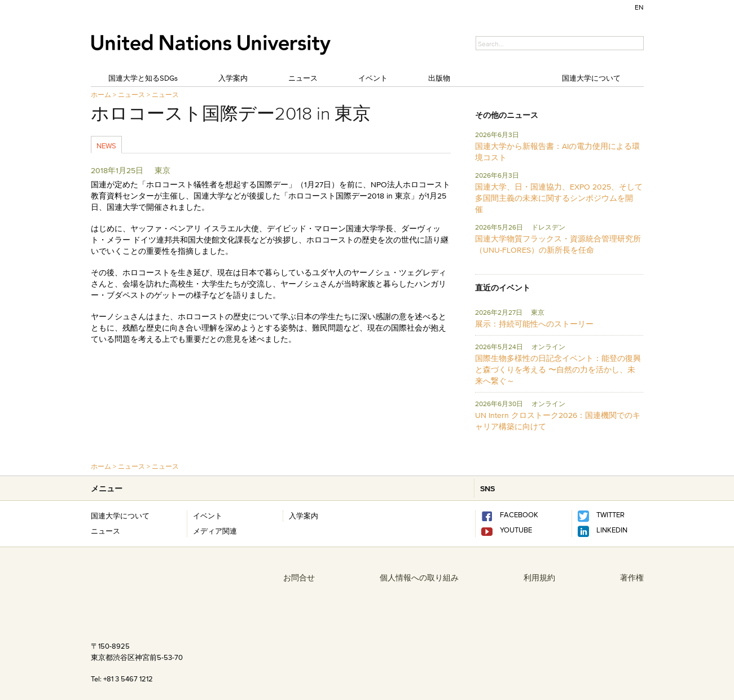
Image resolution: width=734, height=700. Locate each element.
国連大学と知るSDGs (143, 78)
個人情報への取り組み (419, 578)
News (106, 146)
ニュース (303, 78)
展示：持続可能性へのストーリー (534, 324)
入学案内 (233, 78)
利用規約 (539, 578)
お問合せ (299, 578)
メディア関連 (215, 531)
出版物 (439, 78)
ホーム (101, 94)
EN (639, 7)
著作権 (632, 578)
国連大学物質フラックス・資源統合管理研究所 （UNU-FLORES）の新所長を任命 (558, 244)
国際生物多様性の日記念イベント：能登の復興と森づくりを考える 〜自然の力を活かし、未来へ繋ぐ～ (558, 369)
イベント (373, 78)
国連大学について (591, 78)
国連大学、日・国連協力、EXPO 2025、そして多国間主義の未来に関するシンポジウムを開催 (559, 198)
